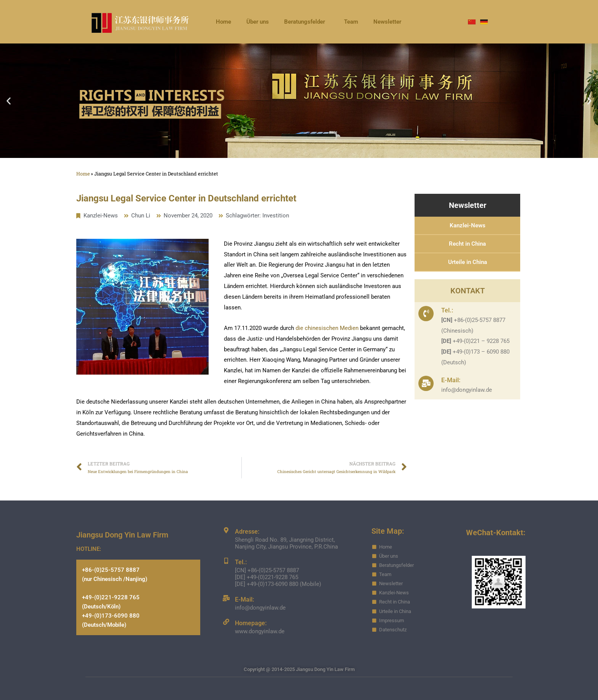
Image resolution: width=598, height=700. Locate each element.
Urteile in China (468, 262)
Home (223, 22)
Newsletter (387, 22)
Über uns (258, 22)
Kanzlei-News (101, 216)
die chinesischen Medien (328, 328)
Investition (276, 216)
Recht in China (467, 244)
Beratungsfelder (306, 22)
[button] (9, 101)
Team (351, 22)
